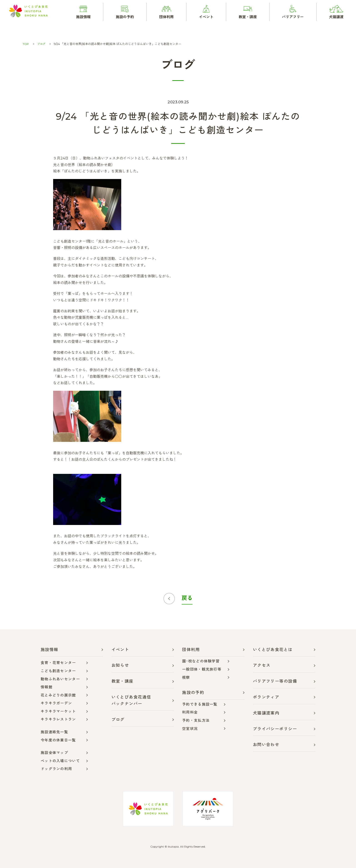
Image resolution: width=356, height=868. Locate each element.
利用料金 (190, 712)
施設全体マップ (54, 753)
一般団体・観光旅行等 (202, 669)
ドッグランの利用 (56, 769)
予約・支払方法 (196, 720)
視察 (186, 678)
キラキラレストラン (58, 719)
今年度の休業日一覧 (58, 740)
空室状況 (190, 729)
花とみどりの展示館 (58, 695)
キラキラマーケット (58, 711)
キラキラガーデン (56, 703)
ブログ (42, 44)
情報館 (47, 687)
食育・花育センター (58, 663)
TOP (26, 44)
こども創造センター (58, 671)
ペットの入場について (60, 761)
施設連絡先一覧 (54, 732)
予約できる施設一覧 (200, 704)
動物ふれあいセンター (60, 679)
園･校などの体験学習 (201, 661)
